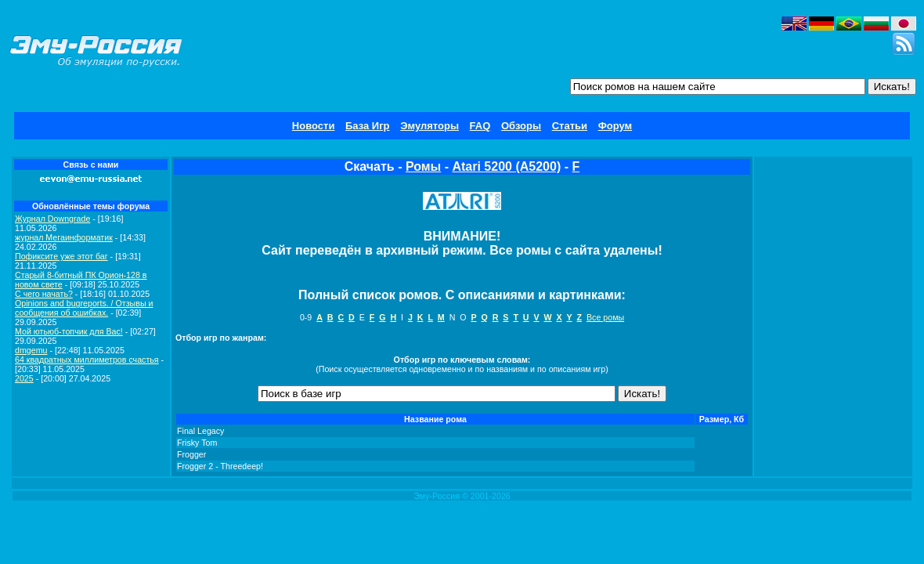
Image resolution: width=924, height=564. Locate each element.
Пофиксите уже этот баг (61, 256)
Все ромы (605, 317)
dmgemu (31, 350)
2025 (24, 378)
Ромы (423, 166)
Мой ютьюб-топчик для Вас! (69, 331)
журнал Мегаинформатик (64, 237)
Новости (314, 126)
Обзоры (521, 126)
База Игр (368, 126)
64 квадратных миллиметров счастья (87, 360)
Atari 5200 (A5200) (506, 166)
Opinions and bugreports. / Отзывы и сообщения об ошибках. (84, 308)
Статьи (570, 126)
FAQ (480, 126)
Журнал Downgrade (52, 219)
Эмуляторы (430, 126)
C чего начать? (44, 294)
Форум (615, 126)
